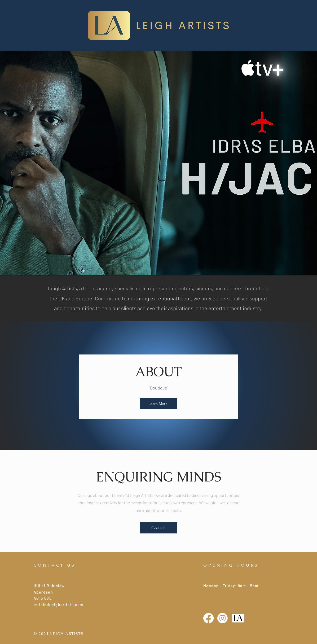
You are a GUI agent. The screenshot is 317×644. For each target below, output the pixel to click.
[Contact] (158, 528)
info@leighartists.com (61, 605)
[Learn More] (158, 404)
